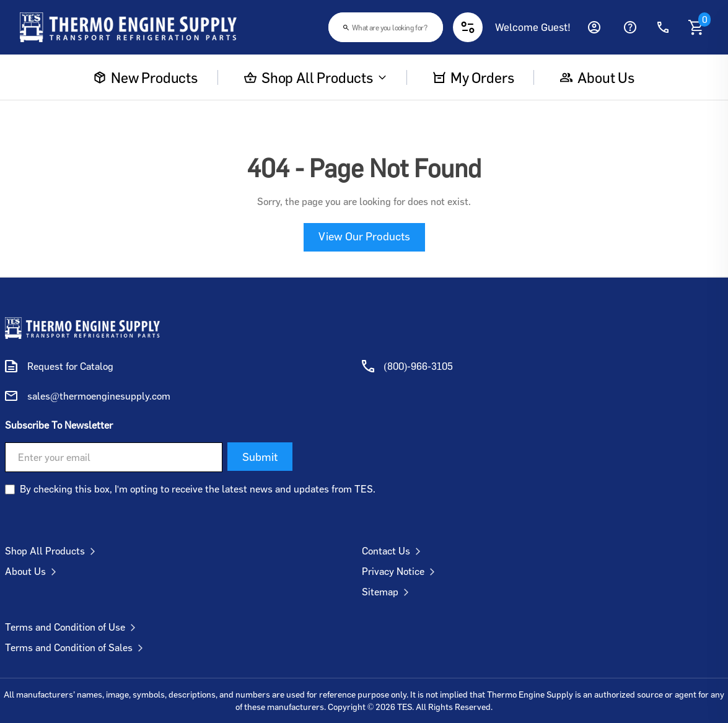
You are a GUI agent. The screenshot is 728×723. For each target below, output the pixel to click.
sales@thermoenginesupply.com (99, 396)
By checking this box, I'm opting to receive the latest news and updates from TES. (198, 489)
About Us (33, 571)
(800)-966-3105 (419, 366)
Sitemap (388, 592)
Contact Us (394, 551)
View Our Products (364, 236)
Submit (260, 457)
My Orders (473, 77)
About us (597, 77)
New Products (146, 77)
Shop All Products (315, 77)
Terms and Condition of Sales (77, 647)
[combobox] (386, 27)
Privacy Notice (401, 571)
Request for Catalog (70, 366)
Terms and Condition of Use (73, 627)
